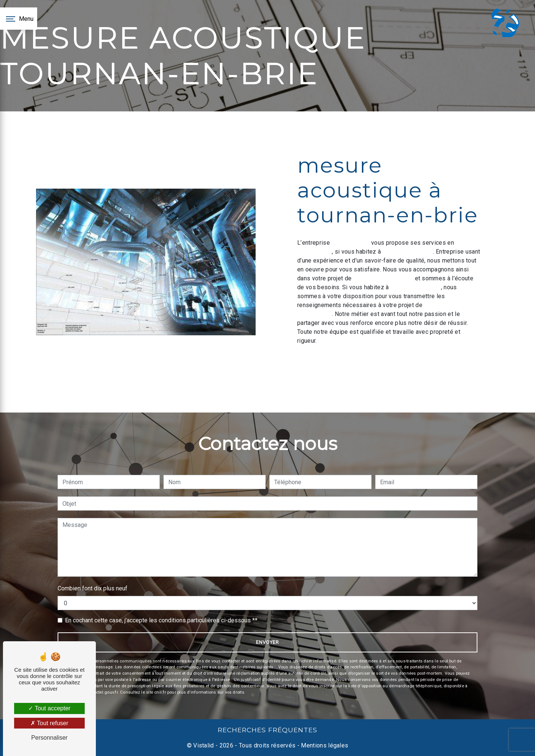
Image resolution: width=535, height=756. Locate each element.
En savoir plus (430, 361)
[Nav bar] (19, 19)
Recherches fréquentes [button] (267, 730)
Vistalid (204, 745)
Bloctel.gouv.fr (104, 692)
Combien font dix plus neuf (93, 588)
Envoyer (267, 642)
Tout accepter (49, 708)
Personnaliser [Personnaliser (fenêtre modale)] (49, 738)
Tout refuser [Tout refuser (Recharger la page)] (49, 723)
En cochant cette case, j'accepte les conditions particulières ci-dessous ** (161, 620)
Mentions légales (324, 745)
